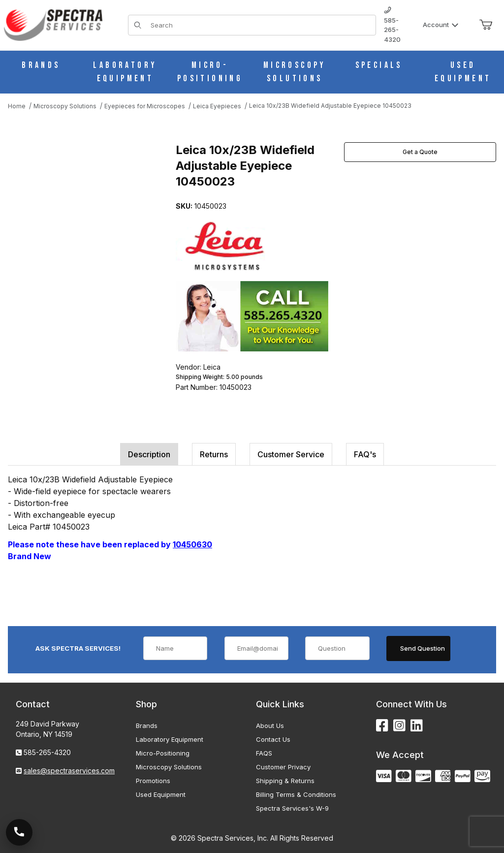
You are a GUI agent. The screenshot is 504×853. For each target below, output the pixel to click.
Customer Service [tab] (291, 454)
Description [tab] (149, 454)
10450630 (192, 544)
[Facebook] (382, 726)
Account (441, 25)
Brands (147, 726)
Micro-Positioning (163, 753)
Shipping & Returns (285, 781)
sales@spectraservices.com (69, 771)
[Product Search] (260, 25)
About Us (270, 726)
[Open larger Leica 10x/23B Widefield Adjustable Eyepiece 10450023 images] (89, 213)
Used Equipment (161, 794)
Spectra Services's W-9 (292, 808)
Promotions (153, 781)
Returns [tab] (214, 454)
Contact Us (273, 739)
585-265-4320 (392, 25)
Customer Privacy (283, 767)
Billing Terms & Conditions (296, 794)
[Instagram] (399, 726)
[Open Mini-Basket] (486, 25)
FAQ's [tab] (365, 454)
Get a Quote (420, 152)
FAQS (264, 753)
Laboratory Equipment (170, 739)
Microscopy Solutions (169, 767)
